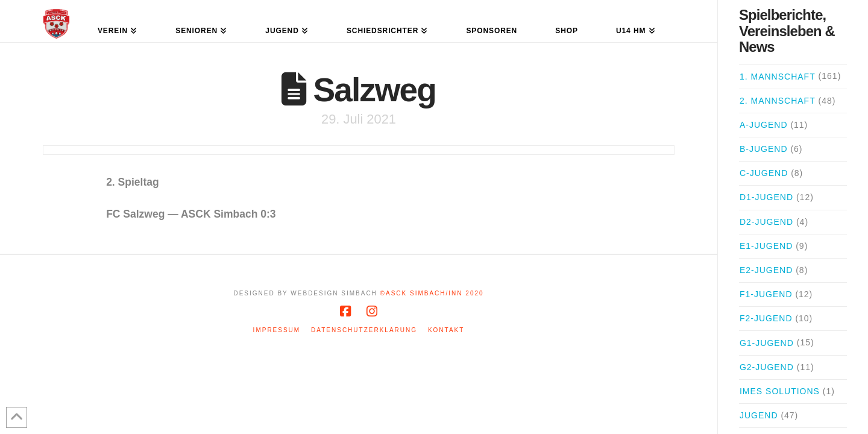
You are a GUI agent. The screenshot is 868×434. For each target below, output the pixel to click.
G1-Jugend (767, 343)
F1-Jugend (766, 294)
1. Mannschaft (778, 77)
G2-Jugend (767, 367)
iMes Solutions (780, 391)
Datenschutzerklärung (364, 330)
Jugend (759, 415)
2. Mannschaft (778, 101)
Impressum (277, 330)
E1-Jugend (766, 246)
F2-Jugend (766, 318)
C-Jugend (764, 173)
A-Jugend (764, 125)
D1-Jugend (766, 197)
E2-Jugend (766, 270)
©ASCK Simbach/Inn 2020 (432, 293)
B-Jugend (764, 149)
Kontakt (446, 330)
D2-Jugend (766, 222)
